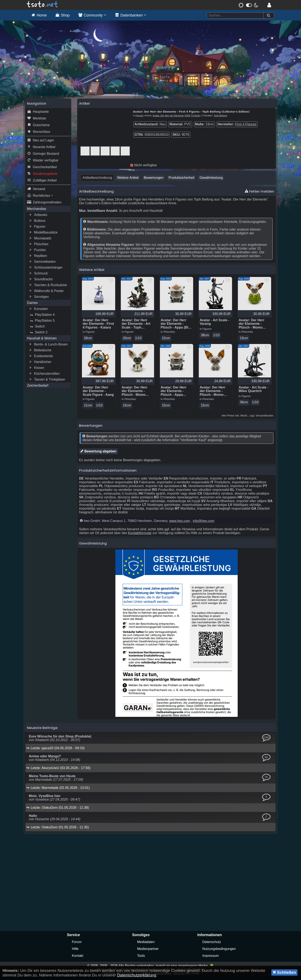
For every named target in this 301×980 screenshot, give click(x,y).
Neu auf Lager (40, 143)
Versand (36, 192)
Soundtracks (40, 282)
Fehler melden (259, 194)
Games (32, 305)
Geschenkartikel (42, 170)
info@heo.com (203, 524)
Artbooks (38, 217)
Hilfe (75, 952)
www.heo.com (180, 524)
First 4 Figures (246, 127)
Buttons (37, 223)
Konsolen (38, 311)
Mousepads (40, 241)
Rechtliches (40, 198)
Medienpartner (148, 952)
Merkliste (37, 121)
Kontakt (78, 959)
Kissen (36, 370)
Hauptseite (38, 114)
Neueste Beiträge (42, 731)
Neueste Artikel (41, 150)
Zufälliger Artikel (42, 183)
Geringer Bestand (43, 156)
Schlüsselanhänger (45, 270)
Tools (141, 959)
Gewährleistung (211, 180)
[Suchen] (268, 16)
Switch (37, 329)
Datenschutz (212, 945)
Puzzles (37, 253)
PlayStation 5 (42, 323)
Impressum (211, 959)
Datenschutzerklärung (137, 975)
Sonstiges (38, 299)
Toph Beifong (220, 118)
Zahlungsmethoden (44, 205)
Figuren (37, 229)
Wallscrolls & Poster (46, 293)
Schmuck (38, 276)
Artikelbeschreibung (97, 180)
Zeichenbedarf (38, 388)
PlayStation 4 (42, 317)
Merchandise (37, 211)
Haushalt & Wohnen (42, 341)
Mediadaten (146, 945)
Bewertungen (154, 180)
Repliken (38, 258)
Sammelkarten (42, 264)
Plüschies (38, 247)
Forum (77, 945)
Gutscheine (38, 128)
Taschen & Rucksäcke (48, 288)
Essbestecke (41, 359)
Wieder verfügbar (43, 163)
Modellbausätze (43, 235)
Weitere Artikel (128, 180)
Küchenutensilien (44, 376)
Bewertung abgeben (98, 454)
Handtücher (40, 364)
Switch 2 (38, 335)
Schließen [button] (284, 972)
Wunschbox (39, 134)
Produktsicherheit (181, 180)
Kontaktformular (140, 536)
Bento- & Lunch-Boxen (48, 347)
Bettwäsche (40, 353)
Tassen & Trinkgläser (47, 382)
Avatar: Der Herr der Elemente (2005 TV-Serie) (177, 118)
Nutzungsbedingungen (219, 952)
